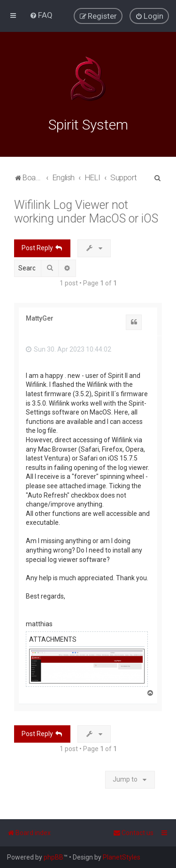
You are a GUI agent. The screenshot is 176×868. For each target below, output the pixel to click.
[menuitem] (41, 15)
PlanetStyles (122, 857)
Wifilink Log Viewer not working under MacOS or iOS (86, 211)
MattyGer (40, 317)
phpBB (54, 857)
